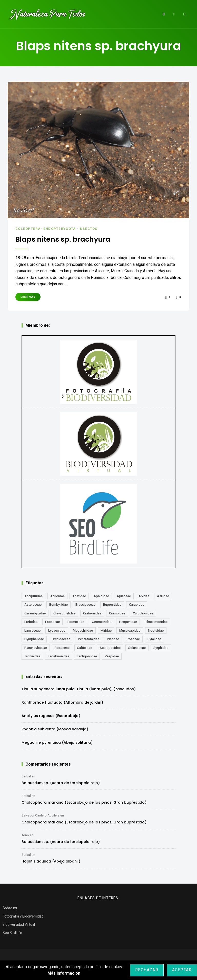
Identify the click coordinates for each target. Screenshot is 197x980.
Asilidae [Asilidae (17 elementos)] (163, 596)
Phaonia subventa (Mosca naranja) (55, 729)
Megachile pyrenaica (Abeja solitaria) (57, 742)
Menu (184, 14)
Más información (64, 973)
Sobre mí (10, 908)
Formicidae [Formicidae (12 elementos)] (76, 621)
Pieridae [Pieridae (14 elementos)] (113, 639)
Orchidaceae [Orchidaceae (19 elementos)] (61, 639)
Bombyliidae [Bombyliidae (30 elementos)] (58, 604)
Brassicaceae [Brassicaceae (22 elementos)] (85, 604)
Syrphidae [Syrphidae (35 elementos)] (161, 647)
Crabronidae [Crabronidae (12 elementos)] (92, 613)
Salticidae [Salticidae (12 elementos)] (85, 647)
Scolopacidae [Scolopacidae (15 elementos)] (110, 647)
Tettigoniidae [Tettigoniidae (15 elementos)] (87, 656)
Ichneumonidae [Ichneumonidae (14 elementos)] (156, 621)
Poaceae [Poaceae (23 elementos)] (133, 639)
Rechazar (147, 970)
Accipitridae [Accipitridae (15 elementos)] (33, 596)
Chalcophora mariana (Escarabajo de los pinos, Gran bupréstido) (84, 802)
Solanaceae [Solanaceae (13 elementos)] (137, 647)
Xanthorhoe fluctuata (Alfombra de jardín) (62, 702)
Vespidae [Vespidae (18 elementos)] (112, 656)
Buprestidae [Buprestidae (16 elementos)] (112, 604)
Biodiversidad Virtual (19, 924)
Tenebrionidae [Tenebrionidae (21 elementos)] (59, 656)
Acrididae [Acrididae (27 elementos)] (57, 596)
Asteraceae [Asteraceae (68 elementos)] (33, 604)
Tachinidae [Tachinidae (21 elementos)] (32, 656)
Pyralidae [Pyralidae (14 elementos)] (154, 639)
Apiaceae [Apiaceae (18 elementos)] (124, 596)
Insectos (90, 229)
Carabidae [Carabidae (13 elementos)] (137, 604)
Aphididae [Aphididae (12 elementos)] (101, 596)
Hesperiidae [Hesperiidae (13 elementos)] (128, 621)
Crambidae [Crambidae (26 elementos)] (117, 613)
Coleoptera (28, 229)
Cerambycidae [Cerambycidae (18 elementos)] (35, 613)
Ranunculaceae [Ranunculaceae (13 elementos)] (36, 647)
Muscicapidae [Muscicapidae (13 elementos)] (130, 630)
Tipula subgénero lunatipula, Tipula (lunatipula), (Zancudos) (79, 689)
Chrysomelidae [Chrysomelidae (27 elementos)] (64, 613)
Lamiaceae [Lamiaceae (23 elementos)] (32, 630)
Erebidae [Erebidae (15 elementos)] (31, 621)
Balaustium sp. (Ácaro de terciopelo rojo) (61, 783)
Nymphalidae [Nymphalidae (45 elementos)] (34, 639)
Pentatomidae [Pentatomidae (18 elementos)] (89, 639)
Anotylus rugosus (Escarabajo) (51, 715)
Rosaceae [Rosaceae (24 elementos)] (62, 647)
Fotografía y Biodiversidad (23, 916)
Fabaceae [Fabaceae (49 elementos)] (52, 621)
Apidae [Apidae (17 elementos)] (144, 596)
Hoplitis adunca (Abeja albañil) (51, 861)
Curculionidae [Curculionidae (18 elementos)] (143, 613)
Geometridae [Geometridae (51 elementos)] (102, 621)
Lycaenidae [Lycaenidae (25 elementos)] (57, 630)
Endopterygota (60, 229)
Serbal (26, 776)
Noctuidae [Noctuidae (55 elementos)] (156, 630)
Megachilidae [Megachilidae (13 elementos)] (83, 630)
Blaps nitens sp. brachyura (65, 239)
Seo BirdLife (12, 933)
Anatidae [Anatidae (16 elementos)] (79, 596)
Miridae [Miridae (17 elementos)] (106, 630)
